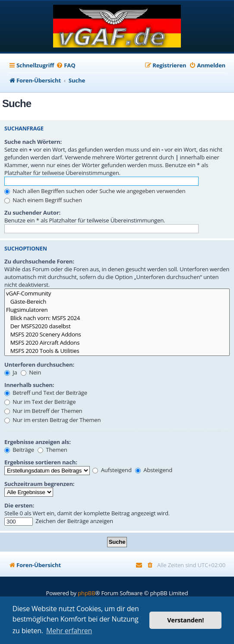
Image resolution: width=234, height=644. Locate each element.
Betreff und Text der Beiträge (46, 393)
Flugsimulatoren (117, 310)
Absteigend (154, 470)
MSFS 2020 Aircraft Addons (117, 343)
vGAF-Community (117, 293)
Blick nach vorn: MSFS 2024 (117, 318)
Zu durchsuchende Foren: (39, 261)
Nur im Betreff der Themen (43, 411)
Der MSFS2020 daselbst (117, 326)
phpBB (86, 593)
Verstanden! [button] (185, 620)
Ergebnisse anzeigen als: (38, 442)
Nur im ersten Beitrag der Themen (52, 420)
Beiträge (19, 450)
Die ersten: (19, 505)
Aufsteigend (112, 470)
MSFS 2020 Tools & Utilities (117, 351)
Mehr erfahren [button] (69, 631)
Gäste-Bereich (117, 302)
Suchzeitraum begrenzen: (39, 484)
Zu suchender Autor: (32, 213)
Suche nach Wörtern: (33, 142)
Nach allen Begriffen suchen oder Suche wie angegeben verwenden (95, 191)
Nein (31, 372)
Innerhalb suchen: (29, 385)
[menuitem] (66, 65)
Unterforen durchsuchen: (39, 365)
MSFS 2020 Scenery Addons (117, 335)
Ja (11, 372)
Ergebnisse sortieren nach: (41, 462)
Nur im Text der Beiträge (40, 402)
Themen (52, 450)
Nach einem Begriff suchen (43, 200)
